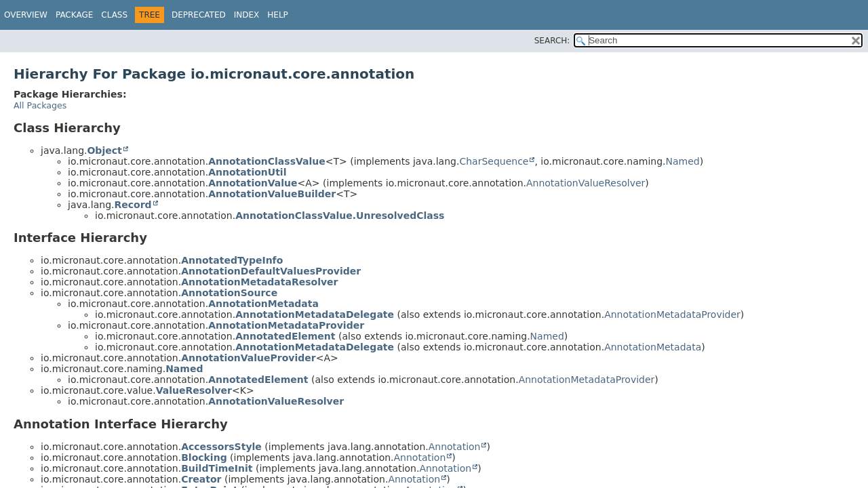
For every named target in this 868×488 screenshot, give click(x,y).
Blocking (204, 457)
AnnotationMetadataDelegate (315, 314)
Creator (201, 479)
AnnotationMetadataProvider (672, 314)
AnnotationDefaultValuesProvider (271, 271)
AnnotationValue (253, 183)
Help (278, 15)
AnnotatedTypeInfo (232, 260)
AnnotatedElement (285, 336)
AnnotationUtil (247, 172)
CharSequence (494, 161)
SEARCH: (552, 41)
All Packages (40, 105)
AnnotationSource (229, 293)
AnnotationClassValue (267, 161)
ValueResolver (194, 390)
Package (74, 15)
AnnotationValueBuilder (272, 194)
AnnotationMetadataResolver (259, 282)
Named (683, 161)
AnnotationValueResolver (586, 183)
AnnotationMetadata (263, 304)
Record (133, 205)
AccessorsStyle (221, 447)
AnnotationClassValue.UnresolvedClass (340, 216)
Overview (26, 15)
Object (104, 150)
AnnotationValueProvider (249, 358)
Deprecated (199, 15)
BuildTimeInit (217, 468)
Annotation (455, 447)
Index (247, 15)
